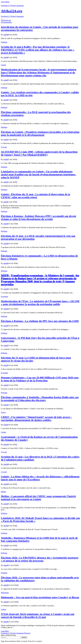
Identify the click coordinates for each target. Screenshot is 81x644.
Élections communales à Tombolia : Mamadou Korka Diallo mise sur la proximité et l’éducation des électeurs (40, 399)
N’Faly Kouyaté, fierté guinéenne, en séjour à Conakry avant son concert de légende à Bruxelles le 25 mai (38, 616)
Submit (24, 637)
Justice (3, 412)
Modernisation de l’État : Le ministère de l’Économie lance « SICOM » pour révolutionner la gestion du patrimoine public (40, 303)
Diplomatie (5, 593)
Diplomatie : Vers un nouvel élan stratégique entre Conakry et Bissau (40, 597)
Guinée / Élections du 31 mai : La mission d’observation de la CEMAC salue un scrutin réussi (35, 196)
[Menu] (2, 19)
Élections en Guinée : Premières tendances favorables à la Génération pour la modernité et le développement (40, 133)
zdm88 (6, 35)
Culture (4, 432)
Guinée (3, 65)
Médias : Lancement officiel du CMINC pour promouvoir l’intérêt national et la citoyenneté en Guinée (38, 498)
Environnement (6, 22)
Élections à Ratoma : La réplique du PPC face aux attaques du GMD (40, 321)
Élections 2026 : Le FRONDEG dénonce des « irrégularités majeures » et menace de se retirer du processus (40, 559)
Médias (3, 492)
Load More (5, 631)
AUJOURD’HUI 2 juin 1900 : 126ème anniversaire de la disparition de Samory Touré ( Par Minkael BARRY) (39, 153)
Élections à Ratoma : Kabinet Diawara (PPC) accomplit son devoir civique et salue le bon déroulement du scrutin (39, 218)
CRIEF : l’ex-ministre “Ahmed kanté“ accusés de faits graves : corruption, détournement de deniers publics (36, 419)
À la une (4, 147)
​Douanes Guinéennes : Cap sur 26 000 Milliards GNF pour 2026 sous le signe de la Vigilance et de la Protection (40, 379)
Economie (4, 297)
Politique (4, 42)
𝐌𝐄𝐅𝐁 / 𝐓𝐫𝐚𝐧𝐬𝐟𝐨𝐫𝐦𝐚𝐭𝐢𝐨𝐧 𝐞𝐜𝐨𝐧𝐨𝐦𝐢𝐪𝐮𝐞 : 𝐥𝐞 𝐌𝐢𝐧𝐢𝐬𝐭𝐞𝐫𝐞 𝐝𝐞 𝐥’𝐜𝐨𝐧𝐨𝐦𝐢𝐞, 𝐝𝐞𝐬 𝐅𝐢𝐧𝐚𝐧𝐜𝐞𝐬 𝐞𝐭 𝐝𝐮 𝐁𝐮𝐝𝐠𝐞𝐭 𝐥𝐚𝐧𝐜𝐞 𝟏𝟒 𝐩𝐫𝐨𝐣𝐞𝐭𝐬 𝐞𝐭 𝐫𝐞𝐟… (40, 280)
